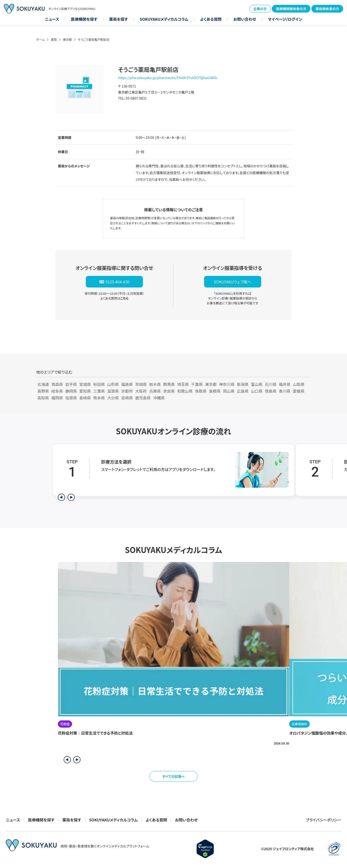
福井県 (285, 384)
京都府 (127, 391)
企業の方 (260, 9)
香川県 (285, 391)
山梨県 (299, 384)
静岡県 (71, 391)
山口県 (257, 391)
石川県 (271, 384)
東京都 (67, 39)
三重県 (99, 391)
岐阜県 (57, 391)
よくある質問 (211, 19)
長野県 (43, 391)
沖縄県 (159, 398)
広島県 (243, 391)
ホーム (40, 39)
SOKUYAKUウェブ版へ (233, 282)
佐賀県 (71, 398)
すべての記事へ (174, 776)
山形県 (113, 384)
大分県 (113, 398)
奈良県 (169, 391)
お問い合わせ (245, 19)
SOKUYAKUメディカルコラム (164, 19)
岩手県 (71, 384)
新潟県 (243, 384)
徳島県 (271, 391)
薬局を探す (119, 19)
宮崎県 (127, 398)
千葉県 (197, 384)
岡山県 (229, 391)
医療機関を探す (84, 19)
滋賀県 (113, 391)
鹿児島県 (143, 398)
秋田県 (99, 384)
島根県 (215, 391)
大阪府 (141, 391)
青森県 (57, 384)
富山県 (257, 384)
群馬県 (169, 384)
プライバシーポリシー (324, 820)
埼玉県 (183, 384)
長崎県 (85, 398)
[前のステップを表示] (61, 497)
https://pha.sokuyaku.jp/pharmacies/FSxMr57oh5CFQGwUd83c (168, 78)
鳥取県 (201, 391)
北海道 (43, 384)
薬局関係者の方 (327, 9)
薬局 (54, 39)
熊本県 (99, 398)
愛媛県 (299, 391)
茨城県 (141, 384)
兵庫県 (155, 391)
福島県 (127, 384)
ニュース (52, 19)
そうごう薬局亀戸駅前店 (94, 39)
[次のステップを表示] (71, 497)
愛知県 (85, 391)
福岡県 (57, 398)
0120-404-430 (117, 282)
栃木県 (155, 384)
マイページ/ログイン (285, 19)
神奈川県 (227, 384)
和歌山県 (185, 391)
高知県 (43, 398)
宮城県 (85, 384)
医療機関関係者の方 (291, 9)
